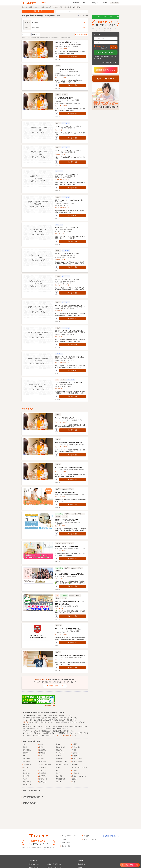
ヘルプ (64, 839)
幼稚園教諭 (26, 773)
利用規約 (86, 836)
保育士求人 (43, 3)
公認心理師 (58, 776)
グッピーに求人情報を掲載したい (65, 735)
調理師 (24, 779)
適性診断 (76, 3)
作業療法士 (42, 753)
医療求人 (63, 716)
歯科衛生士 (75, 756)
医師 (23, 744)
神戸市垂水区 (68, 7)
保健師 (24, 747)
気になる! (95, 3)
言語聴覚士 (75, 753)
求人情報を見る (73, 56)
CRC (40, 756)
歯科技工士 (26, 759)
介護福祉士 (26, 762)
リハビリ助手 (59, 753)
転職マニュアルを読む (31, 791)
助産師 (41, 747)
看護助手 (74, 779)
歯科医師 (58, 756)
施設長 (57, 773)
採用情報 (80, 867)
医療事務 (58, 782)
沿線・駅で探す (83, 16)
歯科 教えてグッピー (31, 803)
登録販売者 (58, 759)
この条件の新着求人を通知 (55, 686)
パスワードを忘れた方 (100, 48)
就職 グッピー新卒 (34, 867)
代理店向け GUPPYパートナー (55, 867)
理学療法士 (26, 753)
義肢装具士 (42, 782)
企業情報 (80, 861)
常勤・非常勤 (38, 11)
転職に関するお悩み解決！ (33, 797)
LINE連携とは (49, 706)
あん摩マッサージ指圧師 (79, 767)
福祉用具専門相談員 (61, 765)
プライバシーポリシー (90, 839)
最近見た (85, 3)
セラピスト (42, 770)
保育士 (57, 770)
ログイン (114, 47)
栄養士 (74, 750)
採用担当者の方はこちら (111, 836)
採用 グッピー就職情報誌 (54, 864)
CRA (24, 756)
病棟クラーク (26, 785)
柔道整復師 (42, 767)
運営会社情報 (81, 864)
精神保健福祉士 (76, 762)
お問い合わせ (66, 843)
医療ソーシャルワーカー (79, 776)
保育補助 (74, 770)
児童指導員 (42, 773)
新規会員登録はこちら (106, 70)
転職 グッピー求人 (34, 864)
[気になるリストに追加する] (56, 56)
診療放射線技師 (60, 747)
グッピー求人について (69, 836)
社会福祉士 (42, 762)
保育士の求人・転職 (46, 7)
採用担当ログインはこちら (109, 63)
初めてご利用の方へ (106, 79)
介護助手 (25, 767)
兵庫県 (55, 7)
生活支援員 (26, 776)
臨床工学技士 (26, 750)
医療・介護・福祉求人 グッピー (30, 7)
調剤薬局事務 (26, 782)
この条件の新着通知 (81, 34)
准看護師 (74, 744)
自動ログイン (100, 46)
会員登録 (105, 3)
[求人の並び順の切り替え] (26, 34)
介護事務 (74, 765)
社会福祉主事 (26, 765)
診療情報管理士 (60, 779)
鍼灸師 (57, 767)
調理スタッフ (43, 779)
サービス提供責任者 (45, 765)
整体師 (24, 770)
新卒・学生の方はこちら (108, 17)
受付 (73, 782)
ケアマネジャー (76, 759)
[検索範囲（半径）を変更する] (36, 34)
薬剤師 (41, 744)
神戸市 (60, 7)
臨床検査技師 (76, 747)
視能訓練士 (42, 750)
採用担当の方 (115, 3)
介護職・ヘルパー (61, 762)
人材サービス (33, 861)
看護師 (57, 744)
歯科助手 (41, 759)
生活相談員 (75, 773)
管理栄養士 (58, 750)
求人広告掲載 (66, 846)
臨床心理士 (42, 776)
